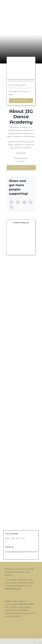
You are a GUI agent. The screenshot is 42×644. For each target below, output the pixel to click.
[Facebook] (11, 202)
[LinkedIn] (24, 202)
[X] (18, 202)
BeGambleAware (13, 589)
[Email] (11, 207)
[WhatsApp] (31, 202)
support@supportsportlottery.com (21, 552)
